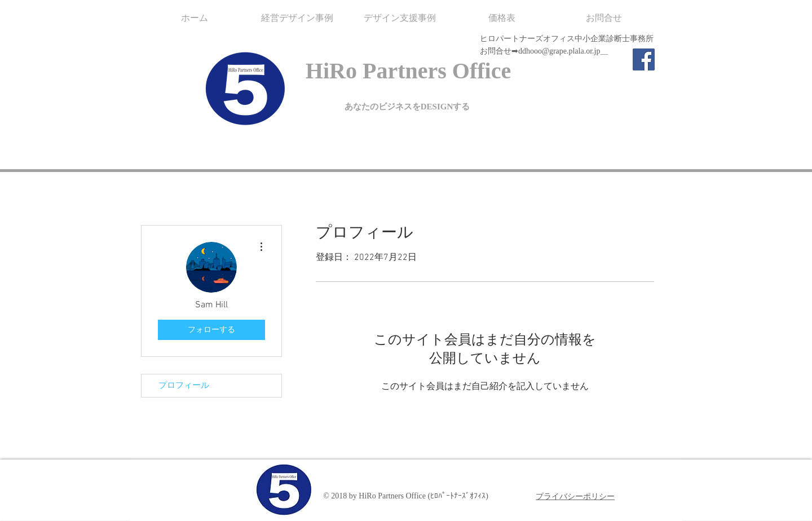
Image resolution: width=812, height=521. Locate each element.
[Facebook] (644, 59)
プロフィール (184, 386)
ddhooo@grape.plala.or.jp (559, 51)
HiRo (331, 71)
